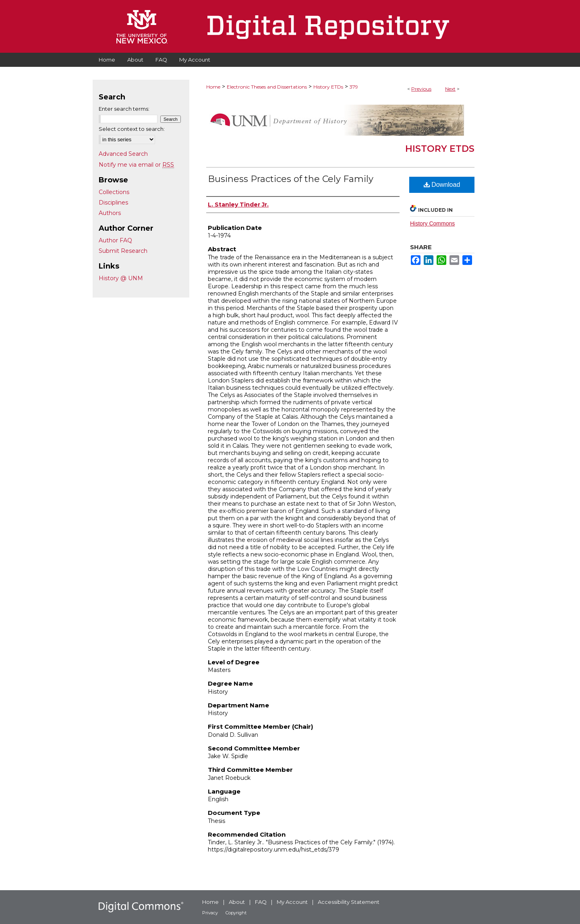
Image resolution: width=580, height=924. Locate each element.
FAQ (261, 902)
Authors (110, 213)
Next (450, 89)
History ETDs (328, 87)
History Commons (432, 223)
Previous (421, 89)
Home (213, 87)
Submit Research (123, 251)
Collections (114, 192)
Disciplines (113, 203)
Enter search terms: (124, 109)
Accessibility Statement (349, 902)
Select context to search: (132, 129)
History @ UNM (121, 278)
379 (354, 87)
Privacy (210, 913)
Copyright (236, 913)
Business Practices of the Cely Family (291, 179)
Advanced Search (123, 154)
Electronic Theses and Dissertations (267, 87)
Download (442, 185)
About (237, 902)
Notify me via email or (136, 165)
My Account (292, 902)
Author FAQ (115, 240)
